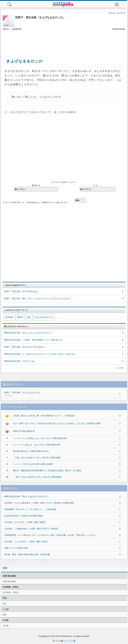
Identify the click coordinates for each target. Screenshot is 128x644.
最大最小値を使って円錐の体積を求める (31, 451)
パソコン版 (70, 641)
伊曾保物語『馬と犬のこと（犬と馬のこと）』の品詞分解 (30, 509)
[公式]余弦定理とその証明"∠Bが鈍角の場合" (24, 516)
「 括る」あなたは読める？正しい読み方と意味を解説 (37, 477)
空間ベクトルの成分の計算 (16, 548)
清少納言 (9, 317)
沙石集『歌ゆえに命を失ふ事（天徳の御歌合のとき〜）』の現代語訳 (44, 416)
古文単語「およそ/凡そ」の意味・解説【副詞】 (25, 522)
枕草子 (20, 317)
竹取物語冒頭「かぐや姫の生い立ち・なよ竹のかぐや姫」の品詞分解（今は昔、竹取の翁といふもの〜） (51, 535)
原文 (29, 317)
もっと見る (120, 368)
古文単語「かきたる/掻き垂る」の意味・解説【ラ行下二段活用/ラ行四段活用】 (40, 503)
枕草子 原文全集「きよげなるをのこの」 (56, 394)
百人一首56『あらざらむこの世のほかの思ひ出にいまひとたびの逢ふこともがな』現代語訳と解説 (57, 423)
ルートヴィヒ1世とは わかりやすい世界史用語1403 (37, 445)
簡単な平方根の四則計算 (24, 431)
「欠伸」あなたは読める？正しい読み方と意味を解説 (37, 458)
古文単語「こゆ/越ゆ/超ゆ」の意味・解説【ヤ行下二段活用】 (32, 529)
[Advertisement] (64, 41)
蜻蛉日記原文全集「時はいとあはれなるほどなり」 (27, 496)
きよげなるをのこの (44, 317)
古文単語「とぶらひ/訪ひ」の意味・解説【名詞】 (26, 542)
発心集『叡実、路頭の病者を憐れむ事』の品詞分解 (27, 554)
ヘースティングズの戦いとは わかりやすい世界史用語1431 (40, 438)
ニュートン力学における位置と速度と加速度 (33, 464)
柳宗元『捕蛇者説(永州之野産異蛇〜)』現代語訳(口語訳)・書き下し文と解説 (47, 471)
